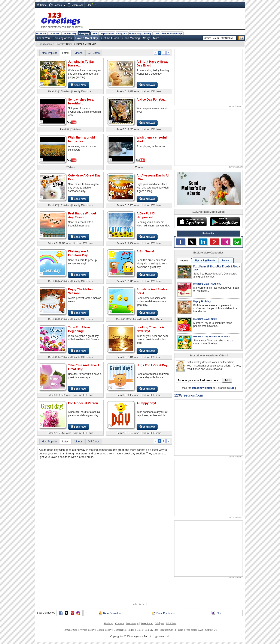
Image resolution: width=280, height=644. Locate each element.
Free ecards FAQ (194, 630)
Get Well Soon (110, 38)
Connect (58, 5)
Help (181, 630)
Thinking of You (63, 38)
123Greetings (45, 44)
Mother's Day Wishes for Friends (212, 336)
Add (227, 380)
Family (148, 33)
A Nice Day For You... (152, 100)
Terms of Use (70, 630)
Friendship (135, 33)
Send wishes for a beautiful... (81, 101)
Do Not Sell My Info (147, 630)
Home (43, 5)
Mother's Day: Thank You (207, 284)
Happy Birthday (202, 301)
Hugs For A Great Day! (153, 365)
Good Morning (131, 38)
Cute (156, 33)
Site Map (108, 623)
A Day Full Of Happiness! (146, 215)
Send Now (79, 85)
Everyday (84, 33)
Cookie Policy (104, 630)
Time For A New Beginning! (79, 329)
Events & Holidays (172, 33)
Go (241, 38)
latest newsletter (202, 388)
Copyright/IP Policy (124, 630)
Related (226, 260)
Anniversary (70, 33)
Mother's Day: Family (205, 319)
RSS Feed (171, 623)
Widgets (160, 623)
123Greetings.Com (189, 395)
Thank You (54, 33)
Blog (89, 5)
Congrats (122, 33)
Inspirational (107, 33)
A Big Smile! (145, 251)
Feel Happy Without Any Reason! (82, 215)
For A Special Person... (84, 403)
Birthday (41, 33)
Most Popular (49, 53)
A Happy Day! (146, 403)
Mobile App (77, 5)
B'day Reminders (110, 613)
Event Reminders (163, 613)
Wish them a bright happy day (82, 139)
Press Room (147, 623)
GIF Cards (94, 53)
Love (95, 33)
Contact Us (211, 630)
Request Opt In (168, 630)
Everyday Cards (64, 44)
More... (157, 38)
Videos (78, 53)
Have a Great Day (87, 38)
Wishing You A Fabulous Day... (79, 253)
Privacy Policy (87, 630)
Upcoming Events (205, 260)
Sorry (147, 38)
